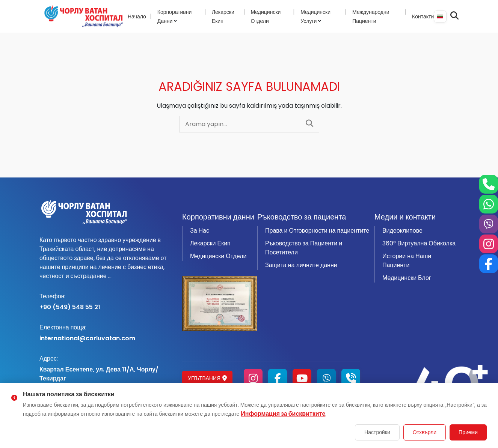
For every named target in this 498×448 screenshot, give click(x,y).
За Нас (200, 231)
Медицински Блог (407, 278)
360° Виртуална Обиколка (419, 243)
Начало (137, 17)
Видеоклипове (402, 231)
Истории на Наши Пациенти (407, 261)
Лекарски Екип (210, 243)
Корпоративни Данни (175, 17)
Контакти (423, 17)
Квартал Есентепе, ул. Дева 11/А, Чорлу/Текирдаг (106, 368)
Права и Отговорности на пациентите (317, 231)
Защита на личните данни (301, 265)
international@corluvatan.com (106, 333)
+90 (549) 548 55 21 (106, 302)
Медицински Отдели (218, 256)
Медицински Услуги (315, 17)
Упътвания (207, 378)
